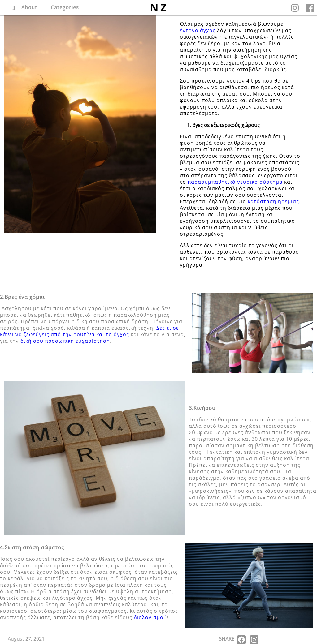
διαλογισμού (150, 617)
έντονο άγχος (198, 30)
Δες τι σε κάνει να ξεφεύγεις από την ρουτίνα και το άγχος (89, 331)
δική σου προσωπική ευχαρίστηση (65, 341)
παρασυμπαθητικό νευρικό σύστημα (235, 182)
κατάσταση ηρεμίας (273, 201)
